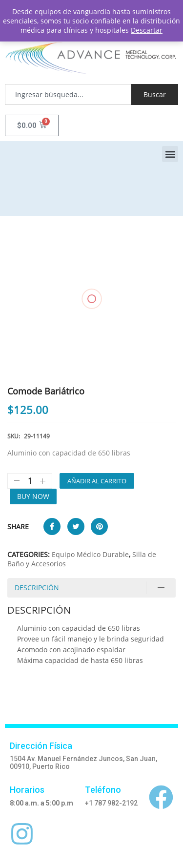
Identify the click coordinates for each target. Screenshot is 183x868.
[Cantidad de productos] (30, 481)
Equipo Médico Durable (90, 554)
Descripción (37, 588)
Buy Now (33, 496)
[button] (170, 154)
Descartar (147, 30)
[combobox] (68, 94)
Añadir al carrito (97, 481)
